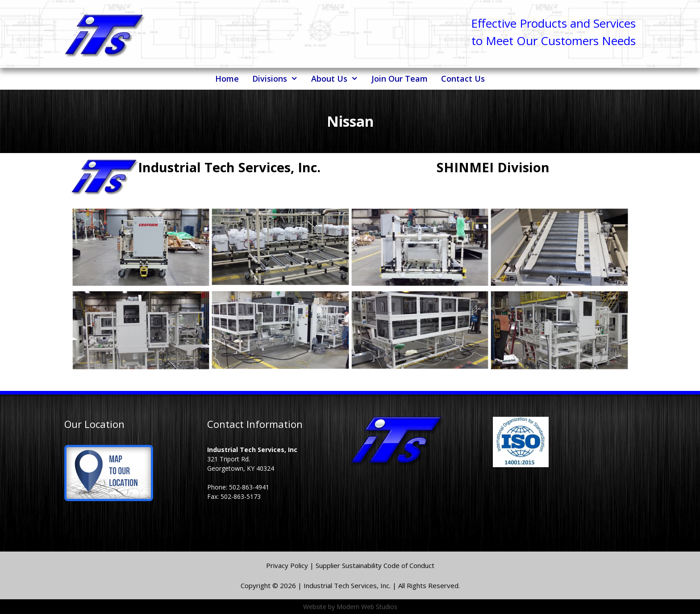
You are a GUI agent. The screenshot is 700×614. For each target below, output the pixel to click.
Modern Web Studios (367, 607)
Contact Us (463, 79)
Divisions (278, 79)
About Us (338, 79)
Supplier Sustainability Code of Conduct (375, 565)
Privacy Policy (288, 565)
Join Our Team (400, 79)
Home (227, 79)
